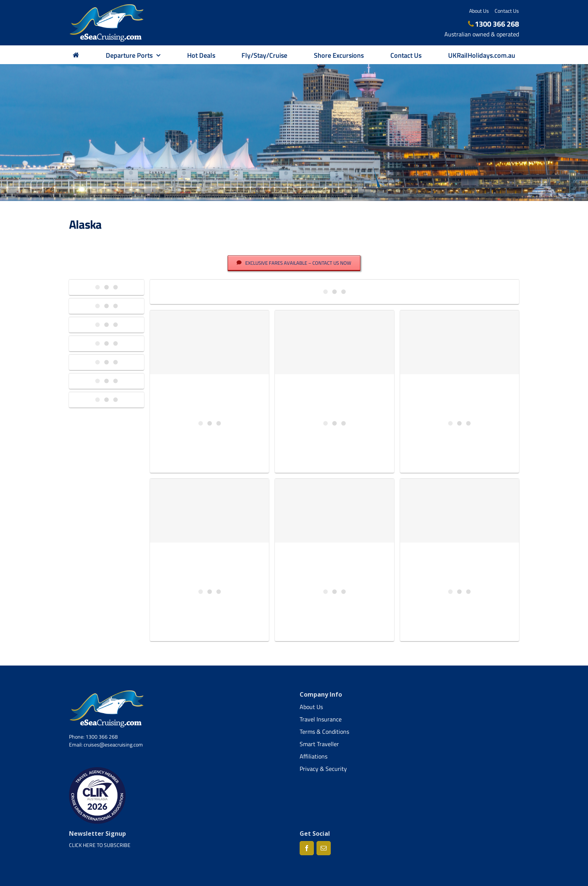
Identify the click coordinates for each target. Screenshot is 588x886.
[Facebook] (307, 848)
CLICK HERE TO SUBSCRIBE (100, 845)
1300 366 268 (494, 24)
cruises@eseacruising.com (113, 744)
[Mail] (324, 848)
